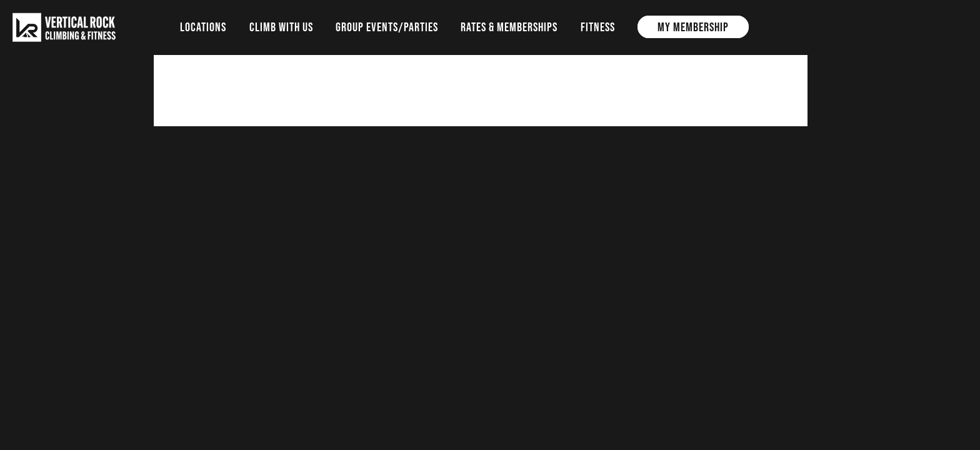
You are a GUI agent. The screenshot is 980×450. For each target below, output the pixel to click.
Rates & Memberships (509, 27)
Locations (203, 27)
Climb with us (281, 27)
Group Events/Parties (387, 27)
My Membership (693, 27)
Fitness (598, 27)
